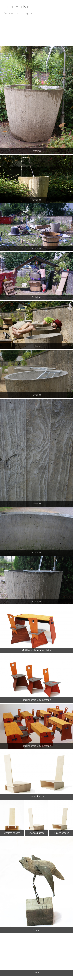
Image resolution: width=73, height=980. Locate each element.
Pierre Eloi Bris (17, 7)
